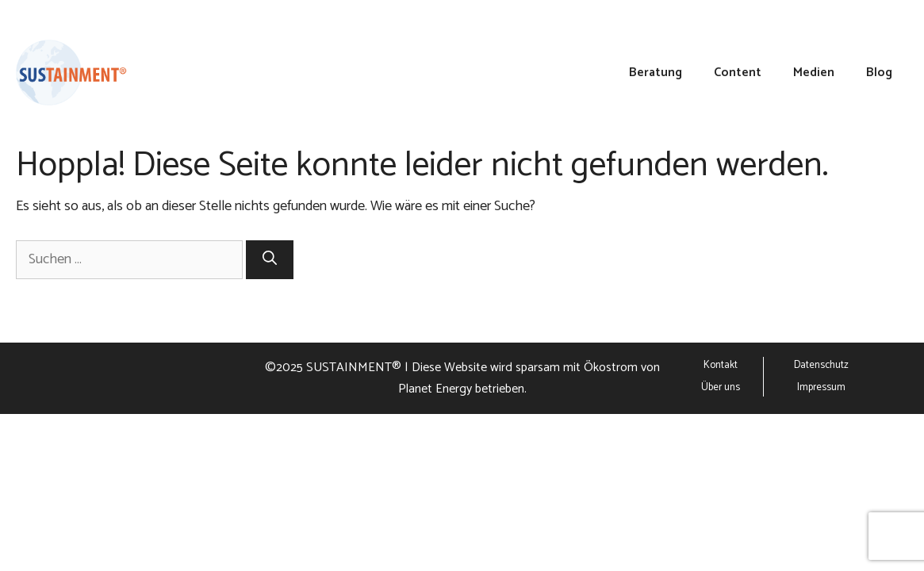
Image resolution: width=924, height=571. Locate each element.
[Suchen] (270, 260)
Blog (879, 73)
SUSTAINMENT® (354, 368)
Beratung (656, 73)
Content (738, 73)
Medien (814, 73)
